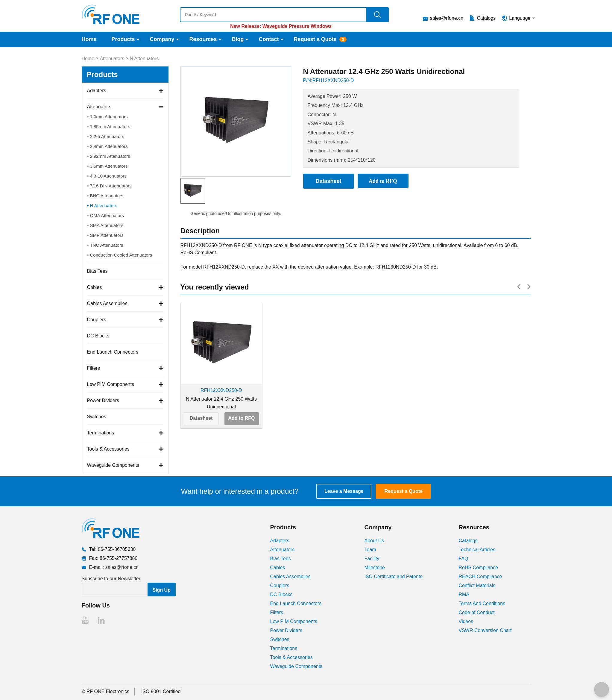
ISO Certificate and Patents (394, 576)
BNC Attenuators (107, 196)
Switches (97, 417)
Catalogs (486, 18)
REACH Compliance (480, 576)
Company (162, 39)
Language (520, 18)
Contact (269, 39)
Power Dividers (103, 400)
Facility (372, 559)
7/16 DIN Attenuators (111, 186)
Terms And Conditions (482, 603)
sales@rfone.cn (447, 18)
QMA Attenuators (107, 215)
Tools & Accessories (108, 449)
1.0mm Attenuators (109, 117)
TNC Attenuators (107, 245)
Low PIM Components (111, 384)
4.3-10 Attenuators (108, 176)
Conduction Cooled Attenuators (121, 255)
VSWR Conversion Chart (485, 630)
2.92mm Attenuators (110, 156)
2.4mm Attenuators (109, 146)
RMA (464, 594)
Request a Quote (315, 39)
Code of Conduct (477, 612)
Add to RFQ (242, 418)
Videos (466, 621)
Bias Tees (97, 271)
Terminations (101, 433)
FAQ (464, 559)
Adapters (97, 91)
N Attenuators (144, 59)
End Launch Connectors (113, 352)
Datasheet (201, 418)
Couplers (97, 320)
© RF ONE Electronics (105, 691)
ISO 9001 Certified (161, 691)
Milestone (375, 568)
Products (123, 39)
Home (89, 39)
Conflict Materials (477, 585)
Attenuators (112, 59)
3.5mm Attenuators (109, 166)
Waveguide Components (113, 465)
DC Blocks (98, 336)
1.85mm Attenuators (110, 126)
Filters (94, 368)
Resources (203, 39)
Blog (238, 39)
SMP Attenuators (107, 235)
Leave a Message (344, 491)
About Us (374, 541)
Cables (95, 287)
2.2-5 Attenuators (107, 136)
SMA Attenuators (107, 225)
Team (370, 550)
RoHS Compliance (479, 568)
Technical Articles (477, 550)
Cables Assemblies (107, 303)
